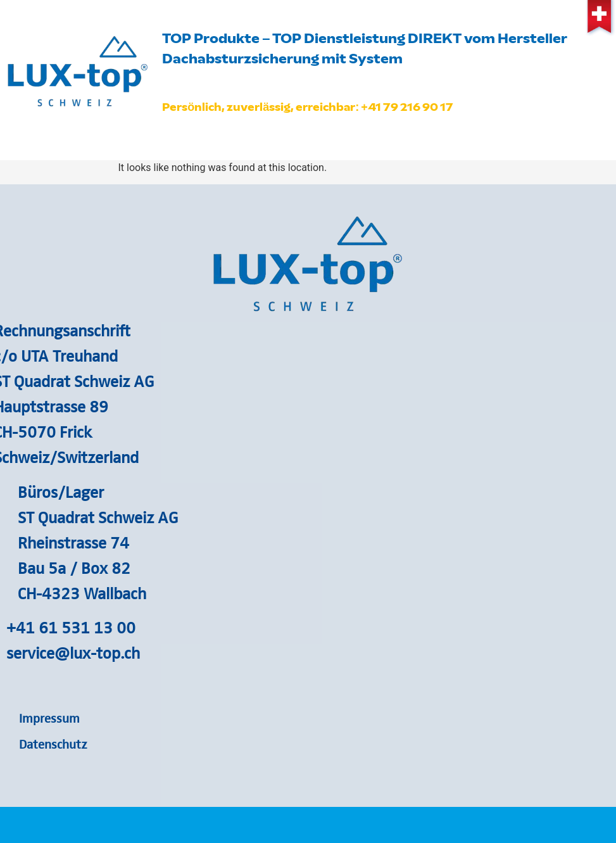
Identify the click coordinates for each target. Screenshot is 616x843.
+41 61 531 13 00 (71, 627)
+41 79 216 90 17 (407, 107)
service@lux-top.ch (73, 652)
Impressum (49, 718)
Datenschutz (53, 744)
